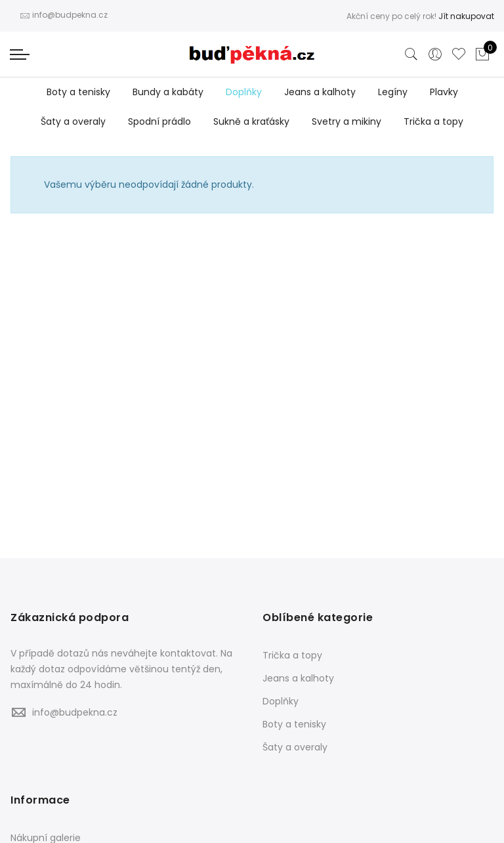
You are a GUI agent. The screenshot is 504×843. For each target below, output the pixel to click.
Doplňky (244, 92)
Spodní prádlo (159, 121)
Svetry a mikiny (346, 121)
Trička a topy (433, 121)
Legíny (393, 92)
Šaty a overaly (73, 121)
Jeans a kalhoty (320, 92)
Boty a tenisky (78, 92)
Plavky (444, 92)
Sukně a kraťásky (251, 121)
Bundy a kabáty (168, 92)
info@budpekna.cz (75, 712)
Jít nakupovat (466, 16)
